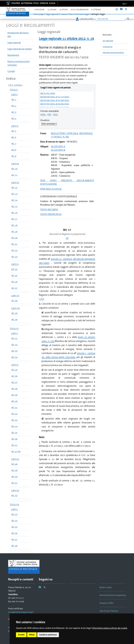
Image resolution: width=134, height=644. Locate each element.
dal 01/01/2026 (48, 93)
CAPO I (14, 95)
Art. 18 (14, 225)
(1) (40, 299)
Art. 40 (14, 401)
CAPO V (15, 264)
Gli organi (52, 10)
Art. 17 (14, 219)
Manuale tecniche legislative (113, 53)
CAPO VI (15, 296)
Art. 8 (14, 150)
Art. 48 (14, 464)
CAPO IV (15, 183)
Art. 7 (14, 143)
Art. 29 (14, 313)
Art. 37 (14, 382)
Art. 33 (14, 351)
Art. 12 (14, 187)
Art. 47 (14, 445)
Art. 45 (14, 433)
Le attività (64, 10)
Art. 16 (14, 213)
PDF (50, 115)
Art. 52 (14, 495)
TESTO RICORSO (49, 210)
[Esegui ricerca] (128, 19)
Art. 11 (14, 175)
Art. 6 (14, 137)
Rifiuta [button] (32, 635)
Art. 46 (14, 439)
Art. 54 (14, 521)
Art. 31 (14, 338)
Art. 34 (14, 357)
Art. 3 (14, 112)
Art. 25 (14, 275)
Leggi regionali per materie (20, 49)
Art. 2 (14, 106)
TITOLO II (14, 329)
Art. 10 (14, 169)
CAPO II (15, 126)
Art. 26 (14, 282)
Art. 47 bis (16, 451)
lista (70, 14)
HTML (43, 115)
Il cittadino (96, 10)
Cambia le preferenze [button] (48, 635)
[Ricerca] (110, 19)
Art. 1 (14, 99)
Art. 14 (14, 200)
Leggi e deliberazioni (79, 10)
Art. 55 (14, 527)
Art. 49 (14, 470)
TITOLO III (14, 505)
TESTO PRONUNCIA (51, 214)
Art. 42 (14, 414)
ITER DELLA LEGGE (51, 189)
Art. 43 (14, 420)
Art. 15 (14, 206)
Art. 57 (14, 539)
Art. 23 (14, 257)
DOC (56, 115)
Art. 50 (14, 477)
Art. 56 (14, 533)
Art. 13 (14, 194)
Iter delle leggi (108, 41)
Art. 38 (14, 389)
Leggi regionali (14, 43)
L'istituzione (39, 10)
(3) (43, 299)
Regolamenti (13, 55)
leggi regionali (52, 14)
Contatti (11, 71)
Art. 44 (14, 426)
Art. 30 (14, 319)
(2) (67, 238)
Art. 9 (14, 156)
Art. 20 (14, 238)
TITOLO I (14, 90)
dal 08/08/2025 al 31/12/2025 (55, 97)
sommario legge (82, 14)
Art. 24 (14, 269)
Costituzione (108, 47)
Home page (38, 14)
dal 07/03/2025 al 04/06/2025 (55, 104)
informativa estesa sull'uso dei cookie (110, 628)
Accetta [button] (21, 635)
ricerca (64, 14)
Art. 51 (14, 483)
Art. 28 (14, 301)
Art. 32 (14, 345)
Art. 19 (14, 231)
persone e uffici (85, 19)
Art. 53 (14, 514)
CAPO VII (15, 308)
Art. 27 (14, 288)
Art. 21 (14, 244)
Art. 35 (14, 370)
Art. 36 (14, 376)
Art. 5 (14, 131)
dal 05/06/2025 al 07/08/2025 (55, 100)
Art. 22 (14, 250)
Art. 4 (14, 118)
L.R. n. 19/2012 (15, 85)
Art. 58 (14, 546)
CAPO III (15, 164)
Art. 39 (14, 395)
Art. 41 (14, 407)
